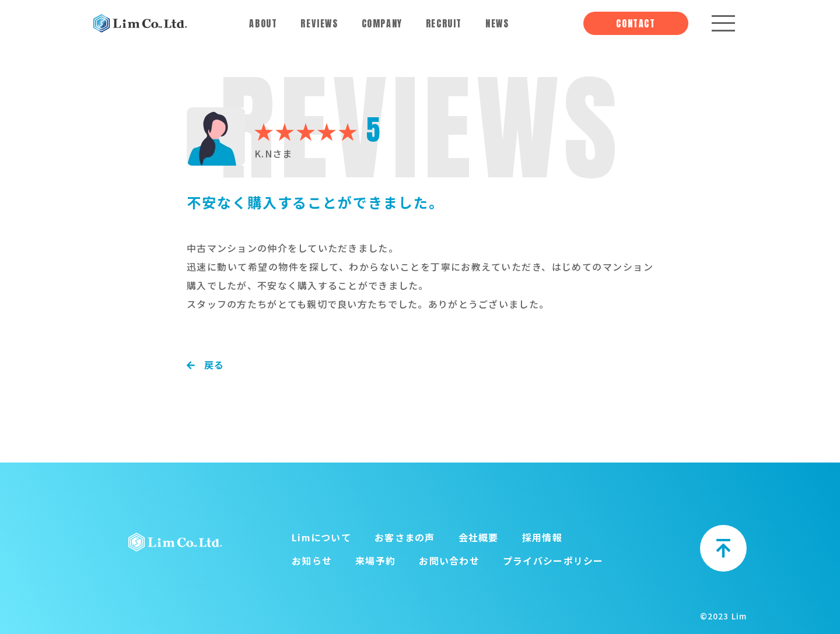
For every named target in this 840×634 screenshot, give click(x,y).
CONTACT (636, 23)
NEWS (497, 23)
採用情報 (542, 537)
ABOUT (263, 23)
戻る (206, 365)
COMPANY (382, 23)
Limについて (321, 537)
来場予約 (375, 561)
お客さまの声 (405, 537)
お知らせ (312, 561)
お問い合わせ (449, 561)
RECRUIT (444, 23)
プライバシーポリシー (553, 561)
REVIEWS (319, 23)
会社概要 (479, 537)
